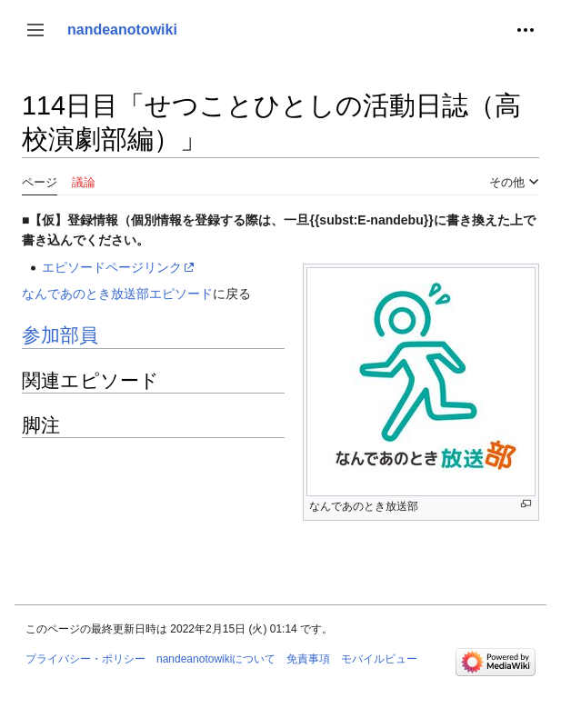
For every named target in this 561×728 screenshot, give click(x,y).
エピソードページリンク (112, 267)
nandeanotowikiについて (216, 659)
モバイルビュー (379, 659)
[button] (35, 30)
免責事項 (308, 659)
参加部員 (60, 335)
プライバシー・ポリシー (85, 659)
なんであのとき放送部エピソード (117, 294)
